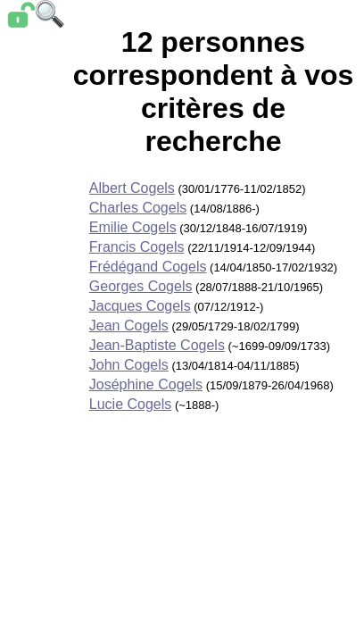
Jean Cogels (129, 326)
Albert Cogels (132, 188)
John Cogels (129, 365)
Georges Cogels (141, 286)
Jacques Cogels (140, 306)
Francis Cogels (137, 247)
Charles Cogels (138, 208)
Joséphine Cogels (146, 384)
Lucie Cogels (131, 404)
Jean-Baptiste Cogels (157, 345)
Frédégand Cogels (148, 267)
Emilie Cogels (133, 227)
